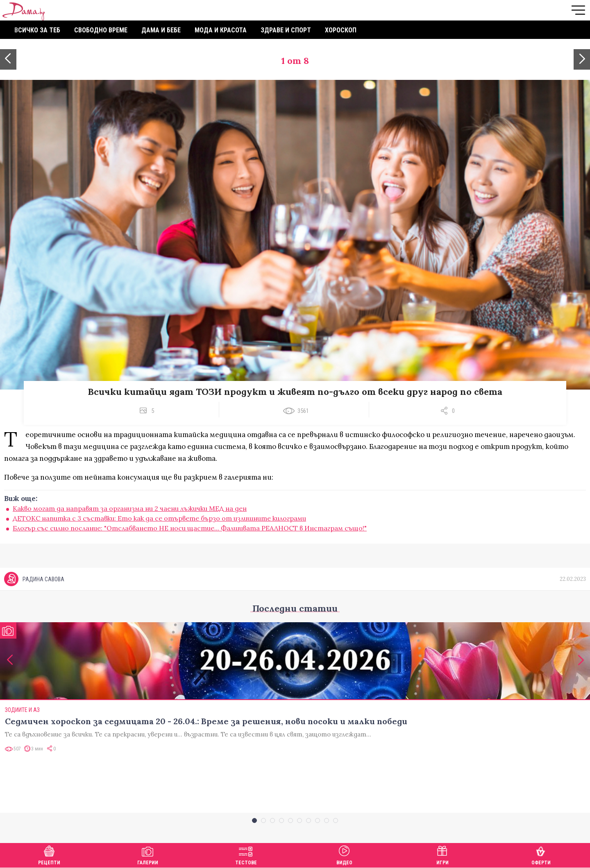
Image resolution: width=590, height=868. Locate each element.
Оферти (541, 854)
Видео (344, 854)
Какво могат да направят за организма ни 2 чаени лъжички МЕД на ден (130, 508)
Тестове (246, 854)
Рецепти (49, 854)
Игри (442, 854)
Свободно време (101, 30)
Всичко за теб (37, 30)
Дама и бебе (161, 30)
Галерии (148, 854)
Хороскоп (341, 30)
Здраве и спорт (286, 30)
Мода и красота (221, 30)
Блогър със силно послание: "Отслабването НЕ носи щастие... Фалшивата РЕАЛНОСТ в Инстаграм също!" (190, 528)
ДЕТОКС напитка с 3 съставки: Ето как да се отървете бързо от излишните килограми (159, 518)
